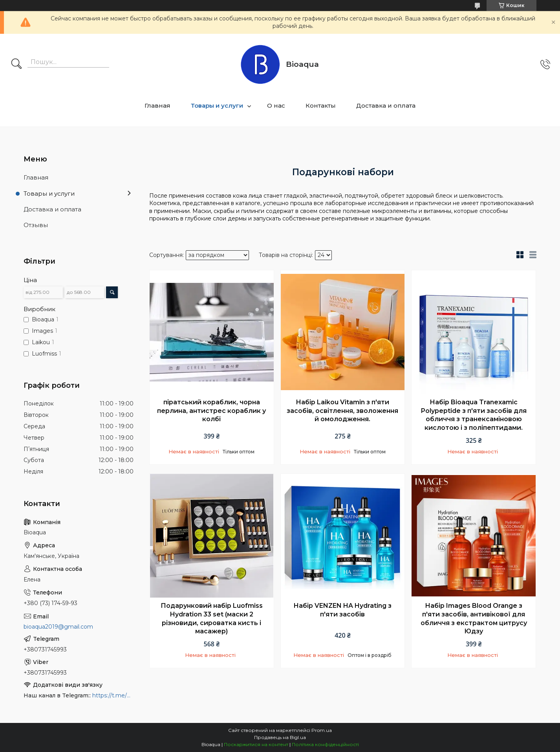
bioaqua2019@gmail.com (58, 627)
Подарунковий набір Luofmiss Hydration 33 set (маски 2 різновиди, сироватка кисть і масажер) (212, 618)
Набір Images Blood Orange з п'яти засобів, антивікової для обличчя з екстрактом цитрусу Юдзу (474, 618)
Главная (157, 105)
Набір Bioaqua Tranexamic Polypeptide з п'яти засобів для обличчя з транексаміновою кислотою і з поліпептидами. (474, 415)
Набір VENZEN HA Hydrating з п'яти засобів (342, 610)
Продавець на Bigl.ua (280, 737)
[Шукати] (16, 64)
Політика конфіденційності (325, 744)
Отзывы (36, 225)
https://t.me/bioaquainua (113, 695)
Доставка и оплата (386, 105)
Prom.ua (322, 730)
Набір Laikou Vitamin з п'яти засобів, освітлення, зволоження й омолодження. (342, 411)
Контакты (321, 105)
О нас (276, 105)
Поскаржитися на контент (256, 744)
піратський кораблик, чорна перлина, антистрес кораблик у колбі (211, 411)
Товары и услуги (217, 105)
